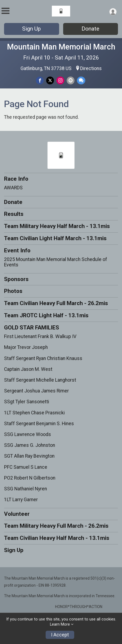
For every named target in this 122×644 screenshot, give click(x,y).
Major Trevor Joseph (26, 347)
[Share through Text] (81, 80)
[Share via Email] (71, 80)
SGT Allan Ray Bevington (29, 456)
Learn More (60, 624)
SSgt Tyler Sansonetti (27, 402)
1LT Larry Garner (21, 500)
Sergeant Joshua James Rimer (36, 391)
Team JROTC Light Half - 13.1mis (46, 315)
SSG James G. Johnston (30, 445)
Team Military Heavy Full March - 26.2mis (56, 526)
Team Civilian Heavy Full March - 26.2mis (56, 303)
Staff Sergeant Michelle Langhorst (40, 380)
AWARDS (13, 188)
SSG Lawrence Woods (28, 434)
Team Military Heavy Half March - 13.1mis (57, 226)
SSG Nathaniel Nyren (26, 489)
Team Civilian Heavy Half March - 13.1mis (57, 538)
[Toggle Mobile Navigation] (5, 11)
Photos (13, 291)
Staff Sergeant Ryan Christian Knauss (43, 358)
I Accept (60, 635)
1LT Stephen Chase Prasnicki (34, 413)
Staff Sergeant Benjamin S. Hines (39, 424)
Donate (90, 29)
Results (14, 214)
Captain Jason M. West (28, 369)
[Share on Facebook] (40, 80)
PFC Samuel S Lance (26, 467)
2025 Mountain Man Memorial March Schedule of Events (56, 262)
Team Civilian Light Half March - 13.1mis (55, 238)
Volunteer (17, 514)
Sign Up (31, 29)
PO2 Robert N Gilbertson (30, 478)
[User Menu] (113, 12)
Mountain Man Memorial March (61, 47)
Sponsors (16, 279)
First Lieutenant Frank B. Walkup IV (40, 336)
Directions (91, 68)
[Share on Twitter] (50, 80)
